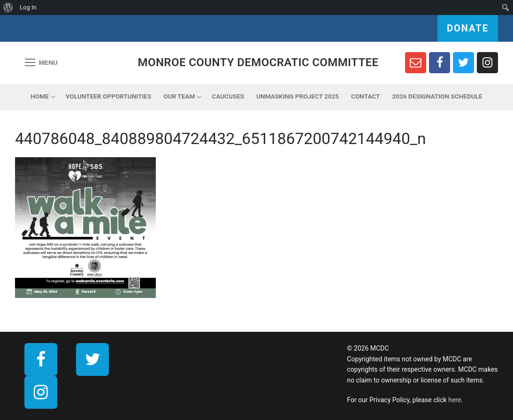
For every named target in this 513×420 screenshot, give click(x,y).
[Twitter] (463, 63)
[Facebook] (440, 63)
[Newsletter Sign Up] (416, 63)
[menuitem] (8, 8)
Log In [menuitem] (28, 7)
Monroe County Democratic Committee (258, 62)
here (455, 400)
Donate (468, 28)
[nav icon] (41, 63)
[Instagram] (487, 63)
